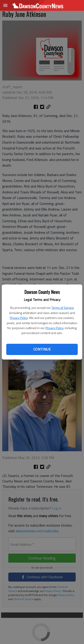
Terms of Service (63, 308)
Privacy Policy (19, 318)
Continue (42, 349)
